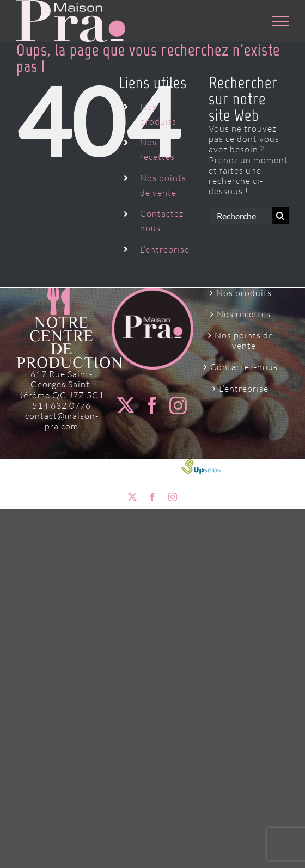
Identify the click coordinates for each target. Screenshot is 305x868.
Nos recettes (244, 314)
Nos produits (244, 293)
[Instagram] (178, 405)
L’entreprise (165, 249)
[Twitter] (126, 405)
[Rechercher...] (240, 216)
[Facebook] (152, 405)
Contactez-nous (244, 367)
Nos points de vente (244, 341)
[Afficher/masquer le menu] (280, 21)
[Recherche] (280, 216)
